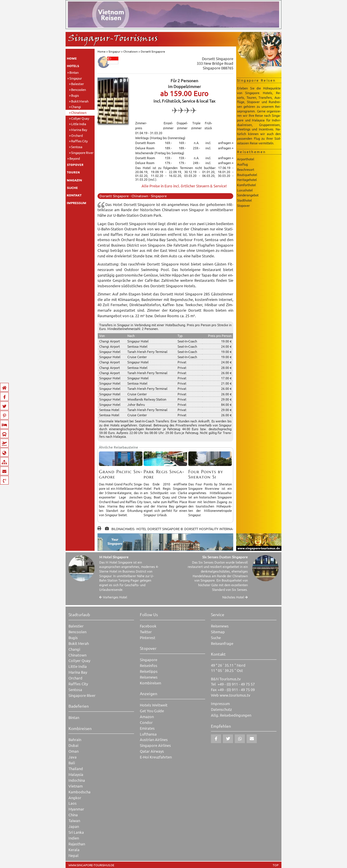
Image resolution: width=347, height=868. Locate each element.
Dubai (73, 745)
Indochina (77, 780)
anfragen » (226, 143)
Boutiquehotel (247, 175)
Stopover (243, 205)
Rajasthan (77, 844)
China (73, 815)
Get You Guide (152, 711)
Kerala (74, 850)
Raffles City (79, 141)
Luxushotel (245, 190)
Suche (216, 637)
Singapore (149, 660)
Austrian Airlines (154, 739)
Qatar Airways (152, 751)
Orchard (77, 135)
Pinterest (148, 637)
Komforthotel (246, 185)
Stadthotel (244, 200)
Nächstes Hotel (235, 597)
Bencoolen (78, 89)
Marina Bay (79, 130)
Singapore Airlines (155, 745)
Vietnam (76, 786)
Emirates (147, 728)
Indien (74, 838)
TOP (276, 865)
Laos (73, 803)
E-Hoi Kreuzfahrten (156, 757)
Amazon (147, 717)
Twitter (146, 632)
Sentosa (77, 147)
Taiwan (74, 821)
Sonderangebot (248, 195)
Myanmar (76, 809)
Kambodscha (79, 792)
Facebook (148, 626)
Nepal (74, 855)
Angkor (75, 798)
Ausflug (242, 164)
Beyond (75, 158)
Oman (74, 751)
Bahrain (75, 739)
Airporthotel (246, 159)
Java (73, 757)
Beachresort (246, 169)
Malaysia (76, 774)
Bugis (75, 95)
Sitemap (218, 632)
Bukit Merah (80, 101)
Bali (72, 763)
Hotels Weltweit (154, 705)
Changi (76, 107)
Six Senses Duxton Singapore (225, 557)
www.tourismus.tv (235, 695)
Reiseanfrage (222, 643)
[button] (216, 739)
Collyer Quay (80, 118)
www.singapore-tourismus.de (91, 865)
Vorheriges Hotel (113, 597)
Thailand (76, 769)
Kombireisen (150, 683)
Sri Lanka (76, 832)
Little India (79, 124)
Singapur (76, 78)
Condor (146, 722)
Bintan (74, 72)
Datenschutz (221, 709)
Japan (74, 826)
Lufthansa (148, 734)
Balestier (77, 84)
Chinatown (79, 112)
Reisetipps (149, 671)
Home (102, 51)
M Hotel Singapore (114, 557)
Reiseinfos (149, 665)
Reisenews (149, 677)
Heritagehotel (247, 180)
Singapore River (82, 153)
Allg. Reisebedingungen (231, 715)
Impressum (220, 703)
